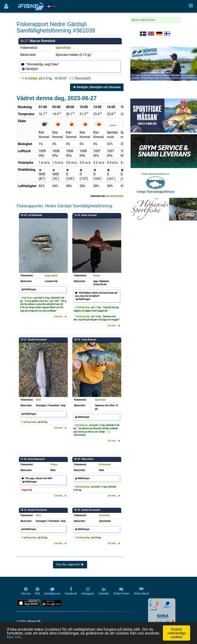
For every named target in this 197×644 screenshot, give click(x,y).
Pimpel (97, 276)
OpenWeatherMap (115, 196)
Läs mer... (60, 316)
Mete (39, 400)
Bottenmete (105, 464)
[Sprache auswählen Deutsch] (159, 34)
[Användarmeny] (6, 6)
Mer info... (15, 637)
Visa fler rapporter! (70, 564)
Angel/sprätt (51, 276)
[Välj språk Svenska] (143, 34)
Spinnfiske (63, 48)
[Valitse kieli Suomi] (168, 34)
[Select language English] (151, 34)
